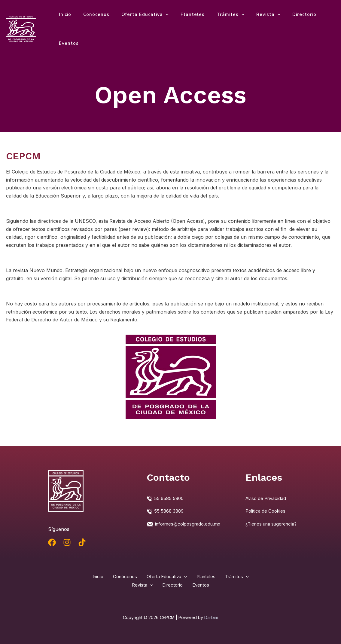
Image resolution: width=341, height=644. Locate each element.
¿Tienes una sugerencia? (274, 523)
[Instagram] (67, 542)
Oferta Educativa (137, 14)
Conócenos (92, 14)
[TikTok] (82, 542)
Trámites (217, 14)
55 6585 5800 (170, 498)
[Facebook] (52, 542)
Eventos (67, 43)
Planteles (182, 14)
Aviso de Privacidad (268, 498)
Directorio (285, 14)
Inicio (64, 14)
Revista (252, 14)
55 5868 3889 (170, 511)
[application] (158, 14)
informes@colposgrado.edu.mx (190, 523)
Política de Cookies (267, 511)
